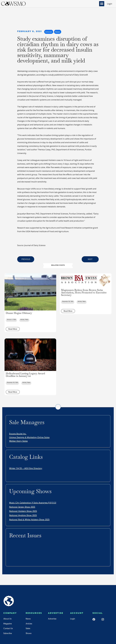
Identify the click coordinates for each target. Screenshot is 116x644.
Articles (49, 32)
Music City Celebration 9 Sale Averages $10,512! (33, 503)
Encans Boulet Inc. (18, 434)
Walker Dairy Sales (18, 441)
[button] (102, 4)
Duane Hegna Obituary (19, 313)
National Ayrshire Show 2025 (23, 515)
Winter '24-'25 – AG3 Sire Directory (26, 468)
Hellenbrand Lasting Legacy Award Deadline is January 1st (25, 375)
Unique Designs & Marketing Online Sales (29, 437)
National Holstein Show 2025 (23, 511)
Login (110, 4)
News (58, 32)
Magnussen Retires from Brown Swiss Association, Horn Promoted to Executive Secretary (84, 292)
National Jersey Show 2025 (22, 507)
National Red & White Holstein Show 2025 (29, 520)
